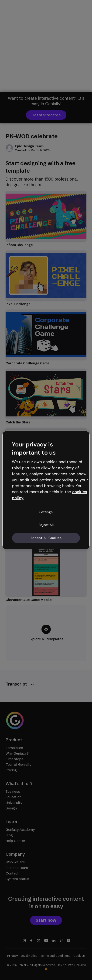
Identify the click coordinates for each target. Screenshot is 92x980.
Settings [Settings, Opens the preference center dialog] (46, 512)
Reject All (46, 525)
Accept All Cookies (46, 538)
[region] (46, 490)
